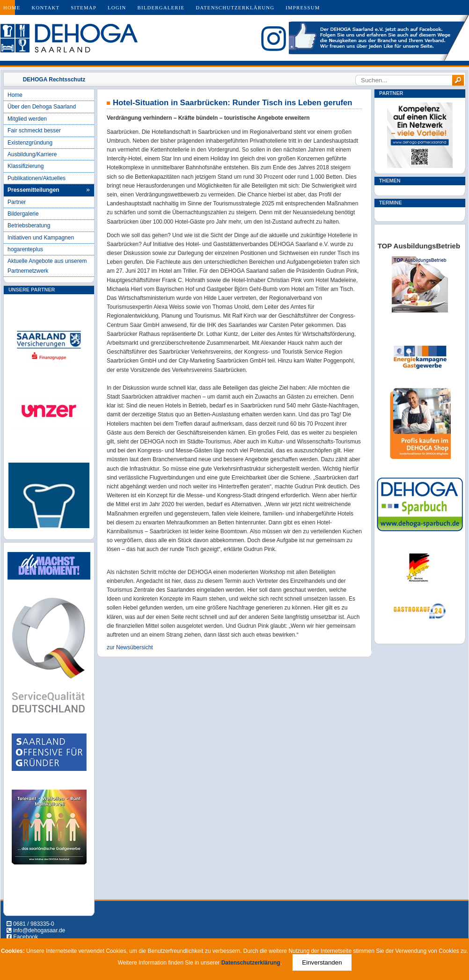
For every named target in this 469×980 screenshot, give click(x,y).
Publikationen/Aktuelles (37, 178)
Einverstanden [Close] (322, 962)
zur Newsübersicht (130, 647)
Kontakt (46, 7)
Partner (17, 202)
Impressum (303, 7)
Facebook (26, 937)
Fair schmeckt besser (34, 131)
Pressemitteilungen (33, 190)
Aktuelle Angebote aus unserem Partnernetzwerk (47, 266)
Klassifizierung (26, 166)
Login (117, 7)
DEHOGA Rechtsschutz (54, 80)
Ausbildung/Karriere (32, 154)
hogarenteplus (25, 249)
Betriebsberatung (29, 225)
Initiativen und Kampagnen (41, 238)
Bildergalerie (161, 7)
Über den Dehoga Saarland (42, 107)
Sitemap (84, 7)
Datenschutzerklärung (235, 7)
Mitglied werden (27, 119)
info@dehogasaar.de (39, 930)
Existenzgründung (30, 143)
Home (12, 7)
